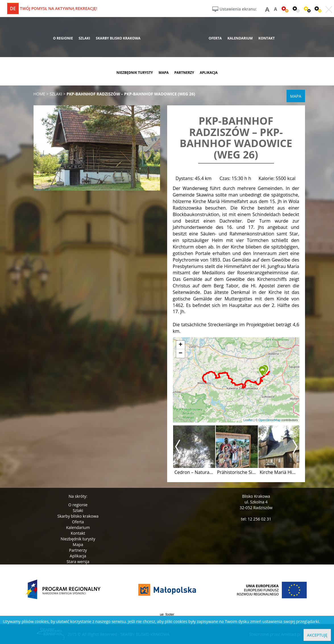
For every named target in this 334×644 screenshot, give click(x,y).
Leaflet (248, 420)
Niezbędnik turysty (78, 539)
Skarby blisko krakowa (78, 516)
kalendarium (240, 38)
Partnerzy (78, 550)
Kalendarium (78, 527)
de (13, 9)
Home (40, 94)
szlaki (84, 38)
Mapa (78, 544)
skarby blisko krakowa (118, 38)
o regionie (63, 38)
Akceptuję (317, 635)
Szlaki (78, 510)
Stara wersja (78, 562)
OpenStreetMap (269, 420)
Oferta (78, 522)
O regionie (78, 505)
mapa (164, 73)
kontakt (266, 38)
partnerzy (184, 73)
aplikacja (209, 73)
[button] (262, 371)
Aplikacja (78, 556)
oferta (215, 38)
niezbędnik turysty (134, 73)
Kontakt (78, 533)
